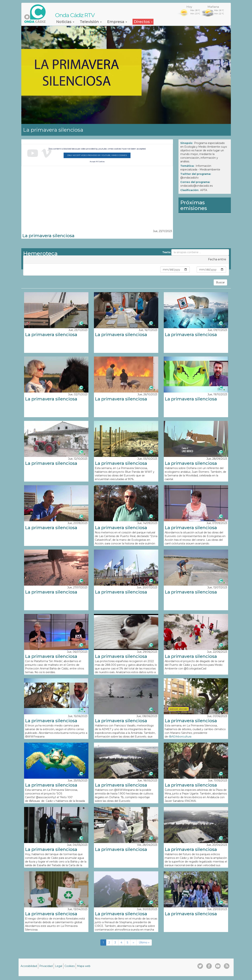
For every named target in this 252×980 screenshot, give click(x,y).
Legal (59, 966)
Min (157, 270)
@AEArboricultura (180, 737)
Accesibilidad (29, 966)
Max (193, 270)
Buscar (220, 282)
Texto (166, 252)
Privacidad (46, 966)
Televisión (91, 22)
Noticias (65, 22)
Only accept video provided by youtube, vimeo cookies (97, 155)
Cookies (70, 966)
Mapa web (84, 966)
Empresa (117, 22)
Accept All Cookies (97, 162)
